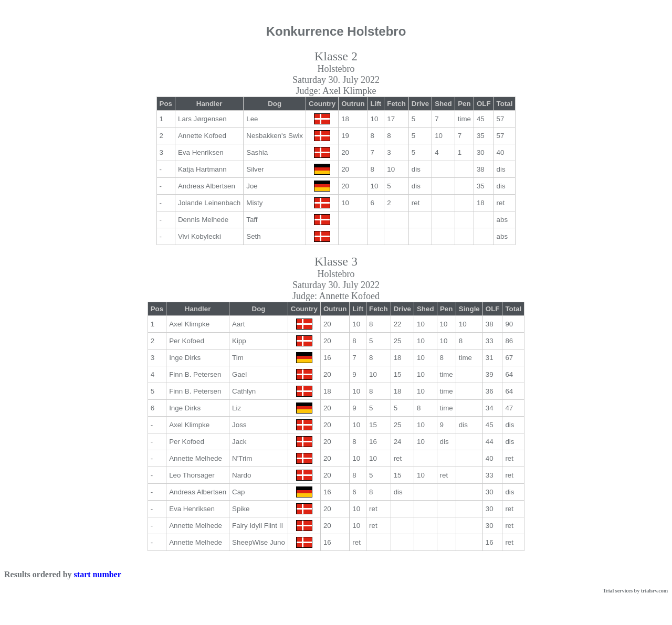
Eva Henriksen (201, 152)
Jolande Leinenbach (209, 203)
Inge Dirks (185, 358)
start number (98, 574)
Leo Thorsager (192, 475)
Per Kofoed (187, 341)
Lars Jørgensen (202, 119)
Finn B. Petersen (195, 374)
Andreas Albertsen (207, 186)
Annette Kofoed (202, 136)
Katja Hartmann (202, 169)
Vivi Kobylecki (199, 236)
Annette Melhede (196, 458)
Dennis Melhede (203, 220)
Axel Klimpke (189, 324)
